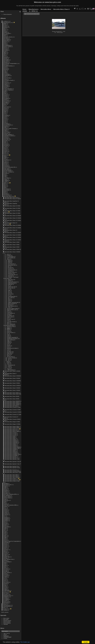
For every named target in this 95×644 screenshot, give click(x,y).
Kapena (6, 162)
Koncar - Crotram (8, 172)
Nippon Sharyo (7, 497)
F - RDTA (8, 354)
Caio (5, 77)
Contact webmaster (90, 643)
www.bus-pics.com (53, 2)
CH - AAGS (8, 260)
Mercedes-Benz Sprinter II (11, 458)
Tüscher (6, 576)
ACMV (5, 26)
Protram (6, 513)
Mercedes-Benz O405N (10, 445)
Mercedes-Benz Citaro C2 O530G (13, 216)
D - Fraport (8, 312)
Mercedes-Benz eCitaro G (11, 480)
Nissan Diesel (7, 498)
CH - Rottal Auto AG (10, 283)
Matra (5, 191)
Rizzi (5, 522)
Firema (6, 119)
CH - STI (7, 286)
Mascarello (6, 190)
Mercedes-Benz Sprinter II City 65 (13, 462)
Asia (4, 608)
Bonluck (6, 65)
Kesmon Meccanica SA (9, 167)
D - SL (7, 334)
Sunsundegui (7, 562)
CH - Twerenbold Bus (10, 296)
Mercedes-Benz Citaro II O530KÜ (13, 381)
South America (7, 606)
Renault (6, 521)
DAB (5, 91)
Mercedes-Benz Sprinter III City (12, 468)
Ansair (5, 44)
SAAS (5, 528)
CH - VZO (8, 301)
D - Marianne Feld (10, 326)
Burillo (5, 67)
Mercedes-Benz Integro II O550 (12, 422)
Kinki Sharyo (7, 170)
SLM (5, 532)
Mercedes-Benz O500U (10, 451)
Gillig (5, 127)
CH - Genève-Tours (10, 272)
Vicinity (6, 587)
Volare (5, 588)
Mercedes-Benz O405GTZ (11, 443)
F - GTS (7, 351)
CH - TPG (8, 294)
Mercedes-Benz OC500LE (11, 453)
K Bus (5, 161)
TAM (5, 563)
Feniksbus (6, 115)
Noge (5, 499)
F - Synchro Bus (9, 357)
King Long (6, 168)
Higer (5, 142)
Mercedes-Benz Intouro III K (11, 197)
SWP (5, 535)
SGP (5, 529)
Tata (5, 566)
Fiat (5, 118)
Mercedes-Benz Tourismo (11, 470)
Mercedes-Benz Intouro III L (11, 430)
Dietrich (6, 100)
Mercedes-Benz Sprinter (10, 457)
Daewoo (6, 95)
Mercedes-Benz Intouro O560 (12, 431)
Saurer (5, 544)
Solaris (5, 554)
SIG (5, 530)
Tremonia (6, 575)
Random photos (7, 621)
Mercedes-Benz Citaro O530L (12, 402)
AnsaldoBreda (7, 45)
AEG (5, 30)
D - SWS (7, 336)
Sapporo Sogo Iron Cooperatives (12, 541)
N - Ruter (8, 364)
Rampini (6, 517)
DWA (5, 94)
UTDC (5, 577)
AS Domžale (7, 33)
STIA (5, 534)
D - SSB (7, 335)
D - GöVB (8, 314)
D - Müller (8, 328)
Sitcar (5, 551)
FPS (5, 114)
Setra (5, 548)
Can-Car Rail (7, 78)
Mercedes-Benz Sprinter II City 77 (13, 464)
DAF (5, 92)
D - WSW (8, 346)
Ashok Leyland (7, 47)
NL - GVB (8, 366)
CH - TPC (8, 292)
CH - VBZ (8, 300)
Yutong (6, 600)
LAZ (5, 174)
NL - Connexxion (9, 365)
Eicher (5, 109)
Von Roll (6, 593)
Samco (6, 540)
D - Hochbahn (9, 316)
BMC (5, 54)
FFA (5, 113)
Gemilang (6, 124)
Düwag (6, 102)
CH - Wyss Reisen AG (11, 306)
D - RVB (7, 330)
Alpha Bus (6, 41)
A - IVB (7, 254)
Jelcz (5, 159)
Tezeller (6, 571)
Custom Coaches (8, 90)
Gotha (5, 131)
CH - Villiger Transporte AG (12, 302)
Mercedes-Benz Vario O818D (12, 477)
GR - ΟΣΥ (8, 359)
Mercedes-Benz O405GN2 (11, 442)
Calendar (6, 624)
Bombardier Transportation (10, 63)
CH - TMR (8, 290)
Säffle (5, 538)
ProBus (6, 512)
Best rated (6, 619)
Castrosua (6, 83)
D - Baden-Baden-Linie (11, 310)
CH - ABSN (8, 261)
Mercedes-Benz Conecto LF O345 (13, 414)
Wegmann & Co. (8, 595)
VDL (5, 581)
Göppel (6, 130)
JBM (5, 156)
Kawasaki (6, 166)
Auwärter (6, 50)
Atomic (5, 48)
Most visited (6, 618)
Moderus (6, 486)
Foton (5, 122)
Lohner (6, 182)
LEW (5, 176)
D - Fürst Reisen (9, 313)
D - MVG (7, 323)
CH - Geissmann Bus (10, 270)
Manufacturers (7, 22)
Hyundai (6, 145)
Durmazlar (6, 101)
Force (5, 120)
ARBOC (6, 32)
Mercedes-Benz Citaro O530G (12, 396)
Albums (3, 18)
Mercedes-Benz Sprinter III (11, 466)
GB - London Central (10, 358)
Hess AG (6, 139)
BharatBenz (7, 60)
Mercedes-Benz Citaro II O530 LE (13, 249)
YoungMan (6, 599)
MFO (5, 186)
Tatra (5, 568)
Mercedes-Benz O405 (10, 439)
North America (7, 605)
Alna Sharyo (7, 39)
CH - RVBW (8, 281)
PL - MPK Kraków (10, 370)
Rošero (6, 524)
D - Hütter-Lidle (9, 317)
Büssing (6, 69)
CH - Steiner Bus (9, 288)
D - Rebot (8, 331)
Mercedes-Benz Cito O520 (11, 406)
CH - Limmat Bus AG (10, 275)
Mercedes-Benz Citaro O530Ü (12, 405)
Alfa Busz (6, 38)
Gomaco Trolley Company (10, 128)
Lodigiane (6, 180)
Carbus (6, 79)
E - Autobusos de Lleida (11, 348)
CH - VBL (8, 299)
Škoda (5, 552)
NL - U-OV (8, 367)
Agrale (5, 35)
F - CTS (7, 349)
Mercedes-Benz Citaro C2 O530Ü (13, 233)
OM (5, 503)
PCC (5, 507)
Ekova (5, 110)
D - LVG (7, 320)
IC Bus (5, 147)
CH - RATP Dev (9, 280)
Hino (5, 143)
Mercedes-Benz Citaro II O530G (12, 252)
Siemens (6, 550)
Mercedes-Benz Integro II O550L (12, 424)
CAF (5, 71)
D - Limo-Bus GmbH (10, 322)
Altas (5, 43)
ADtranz (6, 27)
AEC (5, 28)
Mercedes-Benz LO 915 (10, 434)
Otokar (5, 506)
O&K (5, 501)
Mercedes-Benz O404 (10, 437)
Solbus (5, 556)
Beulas (5, 59)
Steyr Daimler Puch (8, 559)
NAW (5, 488)
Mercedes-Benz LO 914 (10, 433)
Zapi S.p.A (6, 602)
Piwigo (84, 643)
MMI (5, 188)
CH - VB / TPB (9, 298)
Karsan (6, 165)
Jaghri (5, 157)
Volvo (5, 592)
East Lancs (6, 107)
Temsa (5, 570)
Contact (5, 638)
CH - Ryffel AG (9, 284)
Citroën (6, 88)
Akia (5, 36)
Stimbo (6, 560)
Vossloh (6, 594)
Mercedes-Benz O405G (10, 440)
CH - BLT (8, 266)
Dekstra (6, 96)
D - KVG (7, 318)
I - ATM (7, 361)
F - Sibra (7, 355)
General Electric (8, 125)
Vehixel (6, 583)
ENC (5, 104)
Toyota (5, 574)
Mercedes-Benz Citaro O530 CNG (13, 394)
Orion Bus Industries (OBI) (10, 505)
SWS (5, 536)
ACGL (5, 25)
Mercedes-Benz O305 (10, 436)
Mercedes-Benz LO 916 (10, 435)
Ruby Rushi (7, 527)
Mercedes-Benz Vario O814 (11, 475)
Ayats (5, 51)
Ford (5, 121)
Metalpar (6, 483)
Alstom (5, 42)
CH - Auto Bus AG (10, 264)
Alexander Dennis (8, 37)
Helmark (6, 137)
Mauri (5, 193)
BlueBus (6, 62)
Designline (6, 98)
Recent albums (7, 623)
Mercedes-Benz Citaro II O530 (12, 242)
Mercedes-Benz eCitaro (10, 478)
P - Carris (8, 369)
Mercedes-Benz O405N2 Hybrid (12, 447)
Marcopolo (6, 189)
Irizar (5, 153)
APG (5, 31)
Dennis (6, 97)
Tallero (5, 565)
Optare (5, 504)
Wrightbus (6, 597)
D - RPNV (8, 329)
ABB (5, 24)
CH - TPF (8, 293)
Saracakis (6, 542)
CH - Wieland (9, 305)
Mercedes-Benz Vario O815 (11, 476)
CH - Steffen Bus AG (10, 287)
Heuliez (6, 141)
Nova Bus (6, 500)
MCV (5, 185)
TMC (5, 564)
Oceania (5, 610)
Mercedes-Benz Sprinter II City (12, 459)
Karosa (6, 164)
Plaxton (6, 510)
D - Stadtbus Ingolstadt (11, 337)
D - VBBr (7, 341)
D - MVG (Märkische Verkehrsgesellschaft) (9, 325)
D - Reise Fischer (10, 333)
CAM (5, 72)
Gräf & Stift (6, 132)
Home (24, 9)
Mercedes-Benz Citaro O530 (11, 393)
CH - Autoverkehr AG (10, 265)
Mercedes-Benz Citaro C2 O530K (13, 225)
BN (5, 55)
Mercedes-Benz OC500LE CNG (12, 454)
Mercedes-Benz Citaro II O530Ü (12, 388)
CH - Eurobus (9, 269)
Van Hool (6, 582)
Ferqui (5, 116)
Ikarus (5, 148)
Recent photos (7, 622)
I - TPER (7, 363)
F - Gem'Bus (8, 352)
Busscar (6, 68)
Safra (5, 539)
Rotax (5, 526)
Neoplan (6, 493)
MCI (5, 184)
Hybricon (6, 144)
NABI (5, 487)
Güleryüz (6, 133)
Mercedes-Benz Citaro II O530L (12, 383)
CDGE (5, 73)
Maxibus (6, 194)
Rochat (6, 523)
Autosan (6, 49)
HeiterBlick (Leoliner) (9, 136)
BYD (5, 56)
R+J (5, 516)
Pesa (5, 509)
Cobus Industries (8, 89)
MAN (5, 183)
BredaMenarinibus (8, 66)
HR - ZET (8, 360)
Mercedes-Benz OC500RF (11, 455)
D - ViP (7, 345)
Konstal (6, 173)
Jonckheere (7, 160)
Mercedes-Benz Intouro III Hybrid (13, 199)
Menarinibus (7, 195)
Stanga (6, 558)
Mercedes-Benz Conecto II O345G (13, 412)
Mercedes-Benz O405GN (11, 441)
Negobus (6, 491)
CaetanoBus (7, 75)
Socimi (5, 553)
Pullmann (6, 515)
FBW (5, 112)
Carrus (5, 81)
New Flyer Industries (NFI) (10, 494)
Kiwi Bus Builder (8, 171)
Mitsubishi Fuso (8, 485)
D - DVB (7, 311)
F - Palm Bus (8, 353)
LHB (5, 177)
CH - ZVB (8, 307)
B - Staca (8, 259)
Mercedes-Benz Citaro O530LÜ (12, 404)
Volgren (6, 589)
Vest (5, 585)
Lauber (6, 179)
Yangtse (6, 598)
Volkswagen (7, 591)
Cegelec (6, 84)
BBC (5, 53)
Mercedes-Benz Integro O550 (12, 426)
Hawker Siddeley (8, 134)
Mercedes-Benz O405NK (11, 449)
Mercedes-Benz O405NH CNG (12, 448)
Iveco (5, 155)
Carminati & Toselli (8, 80)
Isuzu (5, 154)
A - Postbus (8, 255)
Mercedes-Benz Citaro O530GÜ (12, 401)
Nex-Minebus (7, 495)
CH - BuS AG (8, 267)
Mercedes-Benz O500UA (11, 452)
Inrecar (6, 150)
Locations (5, 21)
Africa (4, 604)
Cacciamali (6, 74)
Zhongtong (6, 603)
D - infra (7, 347)
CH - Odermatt (9, 276)
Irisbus (5, 151)
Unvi (5, 579)
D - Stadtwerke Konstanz (11, 339)
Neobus (6, 492)
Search (5, 635)
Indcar (5, 149)
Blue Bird (6, 61)
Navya (5, 489)
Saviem (6, 545)
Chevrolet (6, 86)
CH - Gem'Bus (9, 271)
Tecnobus (6, 569)
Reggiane (6, 520)
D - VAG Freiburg (9, 340)
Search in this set (33, 14)
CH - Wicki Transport (10, 304)
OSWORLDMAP (7, 637)
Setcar (5, 547)
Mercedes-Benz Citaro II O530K (12, 378)
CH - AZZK (8, 263)
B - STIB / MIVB (9, 258)
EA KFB (6, 103)
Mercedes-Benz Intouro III (11, 429)
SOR (5, 533)
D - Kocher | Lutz (9, 319)
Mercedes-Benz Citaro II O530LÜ (13, 386)
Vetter (5, 586)
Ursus (5, 580)
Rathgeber (6, 518)
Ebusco (6, 108)
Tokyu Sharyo (7, 573)
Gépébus (6, 126)
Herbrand (6, 138)
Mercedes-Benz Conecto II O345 (12, 407)
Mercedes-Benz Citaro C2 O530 (12, 206)
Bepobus (6, 57)
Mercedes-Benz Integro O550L (12, 428)
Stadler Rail (7, 557)
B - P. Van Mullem (10, 257)
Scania (5, 546)
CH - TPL (8, 295)
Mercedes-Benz (8, 196)
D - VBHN (8, 342)
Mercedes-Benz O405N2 (11, 446)
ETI (5, 106)
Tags (5, 633)
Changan (6, 85)
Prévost (6, 511)
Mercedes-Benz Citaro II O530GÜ (13, 376)
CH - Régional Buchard (11, 282)
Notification (6, 636)
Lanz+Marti (7, 178)
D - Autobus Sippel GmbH (12, 308)
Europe (5, 609)
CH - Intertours (9, 273)
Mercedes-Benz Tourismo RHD (12, 471)
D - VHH (7, 343)
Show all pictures (8, 14)
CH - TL (7, 289)
